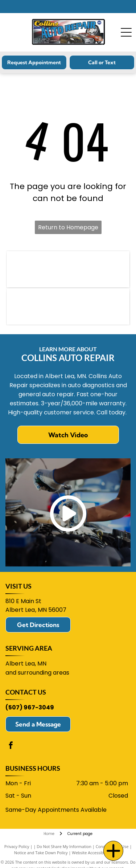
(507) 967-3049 (30, 707)
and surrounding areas (37, 673)
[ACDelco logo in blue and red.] (68, 307)
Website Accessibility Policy (97, 853)
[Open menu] (126, 32)
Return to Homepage (68, 227)
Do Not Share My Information (64, 846)
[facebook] (11, 746)
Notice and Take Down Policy (41, 853)
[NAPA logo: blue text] (68, 269)
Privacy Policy (17, 846)
